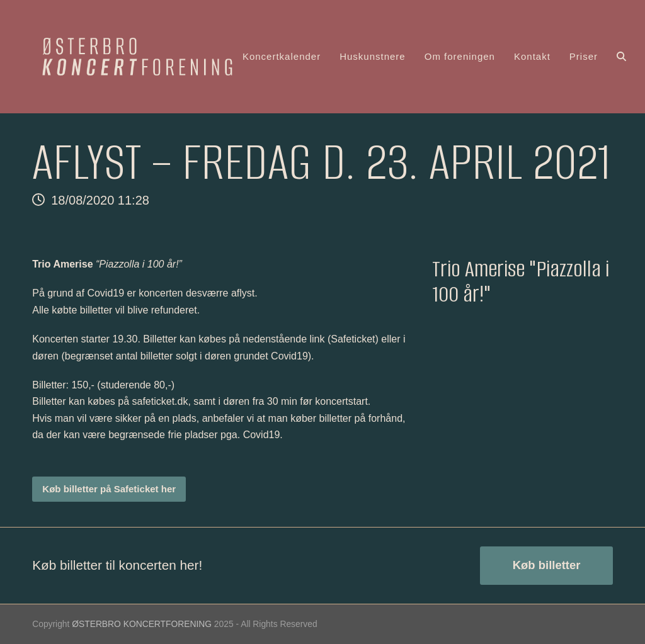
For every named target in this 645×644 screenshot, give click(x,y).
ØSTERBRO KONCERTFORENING (142, 624)
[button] (621, 57)
